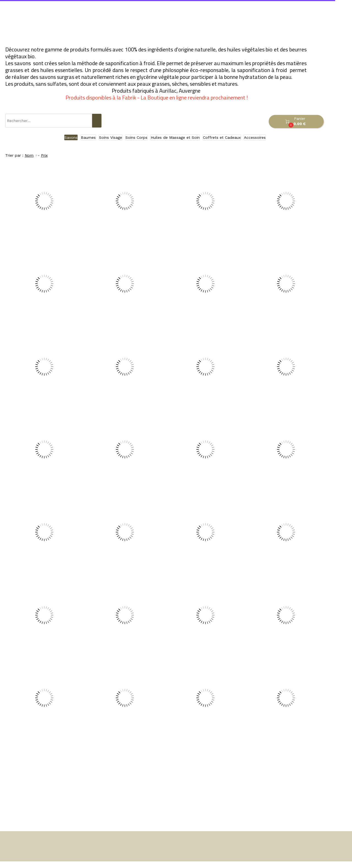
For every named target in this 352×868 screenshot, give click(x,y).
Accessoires (255, 137)
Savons (71, 137)
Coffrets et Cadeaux (222, 137)
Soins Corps (136, 137)
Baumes (88, 137)
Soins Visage (111, 137)
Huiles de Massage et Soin (175, 137)
